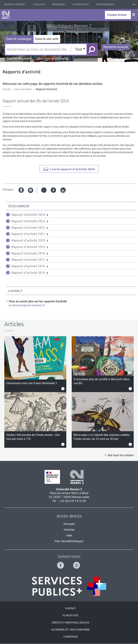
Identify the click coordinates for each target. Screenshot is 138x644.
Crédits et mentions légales (70, 623)
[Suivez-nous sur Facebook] (61, 564)
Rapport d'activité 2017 (28, 259)
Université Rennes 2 (15, 5)
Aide (69, 535)
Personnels (59, 5)
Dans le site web (47, 39)
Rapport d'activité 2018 (28, 253)
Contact (70, 608)
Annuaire (69, 524)
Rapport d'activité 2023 (28, 221)
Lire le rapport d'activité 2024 (72, 169)
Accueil (6, 89)
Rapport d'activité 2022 (28, 227)
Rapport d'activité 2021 (28, 234)
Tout (80, 49)
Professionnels (105, 5)
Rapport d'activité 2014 (28, 272)
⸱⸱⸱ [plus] (134, 4)
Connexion (70, 637)
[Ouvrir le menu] (134, 15)
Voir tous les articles (121, 455)
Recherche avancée (116, 47)
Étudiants (39, 5)
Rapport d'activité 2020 (28, 240)
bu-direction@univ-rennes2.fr (27, 305)
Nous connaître (23, 89)
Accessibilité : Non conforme (70, 630)
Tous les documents (19, 58)
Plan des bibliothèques (69, 541)
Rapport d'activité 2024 (28, 214)
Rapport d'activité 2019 (28, 247)
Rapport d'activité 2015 (28, 266)
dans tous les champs (53, 58)
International (81, 5)
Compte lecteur (117, 15)
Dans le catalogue (19, 39)
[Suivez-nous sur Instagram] (77, 564)
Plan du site (70, 615)
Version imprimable (21, 193)
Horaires (69, 530)
